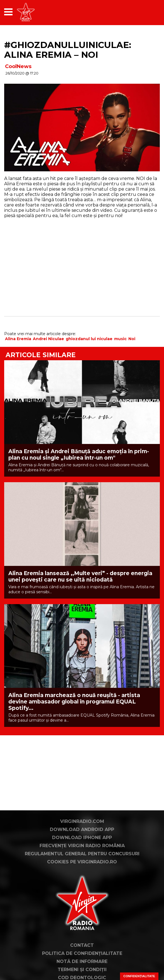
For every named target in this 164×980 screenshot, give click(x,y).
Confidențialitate (139, 976)
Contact (82, 945)
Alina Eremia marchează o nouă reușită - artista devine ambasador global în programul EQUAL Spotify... (74, 702)
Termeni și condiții (82, 970)
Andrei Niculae (48, 339)
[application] (146, 12)
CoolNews (18, 66)
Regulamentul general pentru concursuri (82, 854)
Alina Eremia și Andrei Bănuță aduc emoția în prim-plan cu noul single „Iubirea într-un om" (79, 455)
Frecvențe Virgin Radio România (82, 846)
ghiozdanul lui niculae (89, 339)
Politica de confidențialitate (82, 953)
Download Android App (82, 829)
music (120, 339)
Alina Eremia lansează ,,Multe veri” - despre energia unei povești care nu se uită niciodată (80, 577)
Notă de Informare (82, 961)
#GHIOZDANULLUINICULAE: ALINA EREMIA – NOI (68, 50)
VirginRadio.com (82, 821)
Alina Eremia (18, 339)
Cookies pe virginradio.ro (82, 862)
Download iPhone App (82, 838)
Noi (132, 339)
